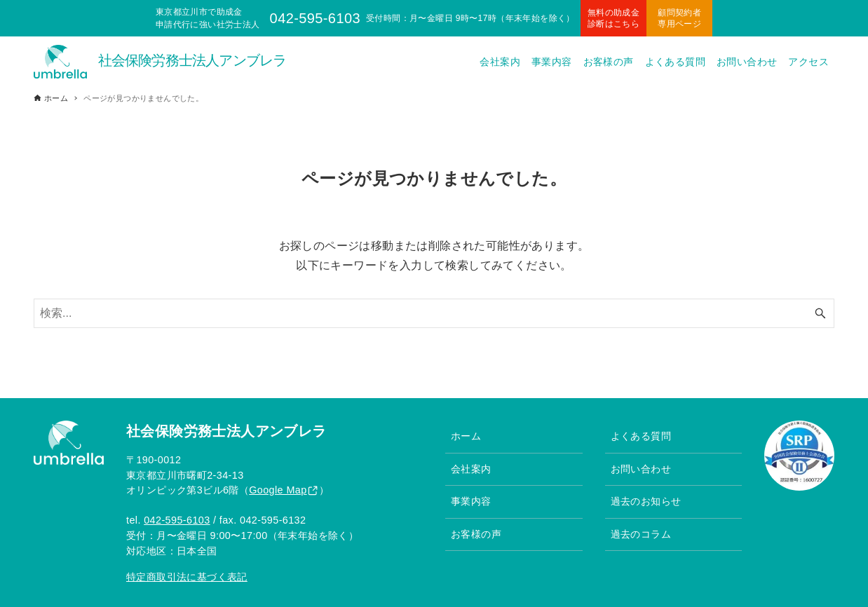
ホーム (466, 436)
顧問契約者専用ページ (679, 18)
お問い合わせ (641, 469)
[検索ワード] (434, 313)
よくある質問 (641, 436)
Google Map (278, 490)
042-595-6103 (177, 520)
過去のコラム (641, 534)
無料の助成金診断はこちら (613, 18)
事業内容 (471, 501)
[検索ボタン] (820, 313)
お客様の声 (476, 534)
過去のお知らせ (646, 501)
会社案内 (471, 469)
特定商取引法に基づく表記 (187, 577)
